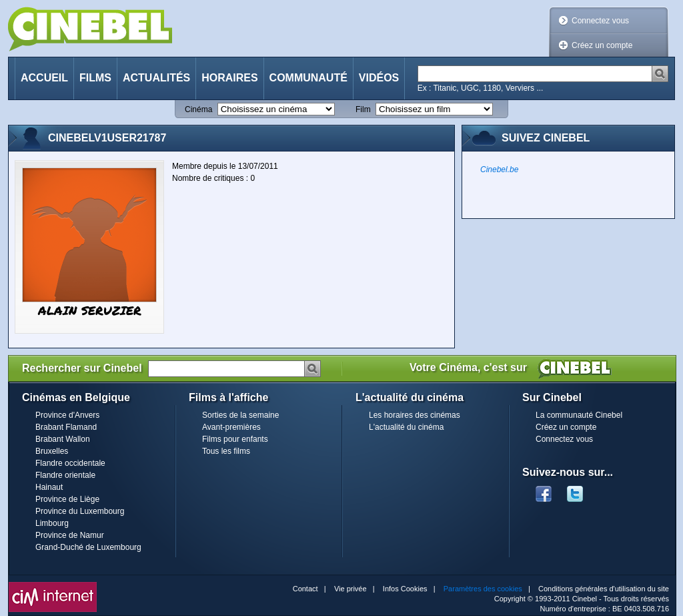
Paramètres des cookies (483, 589)
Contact (305, 589)
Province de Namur (70, 535)
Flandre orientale (65, 475)
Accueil (44, 78)
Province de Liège (67, 499)
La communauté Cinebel (579, 415)
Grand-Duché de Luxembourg (88, 547)
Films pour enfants (235, 439)
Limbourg (52, 523)
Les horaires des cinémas (415, 415)
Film (363, 109)
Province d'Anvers (67, 415)
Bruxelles (52, 451)
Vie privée (351, 589)
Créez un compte (602, 45)
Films (95, 78)
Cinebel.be (499, 170)
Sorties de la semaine (240, 415)
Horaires (229, 78)
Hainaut (49, 487)
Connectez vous (600, 21)
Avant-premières (231, 427)
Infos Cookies (405, 589)
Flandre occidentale (70, 463)
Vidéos (379, 78)
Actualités (156, 78)
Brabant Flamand (66, 427)
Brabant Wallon (63, 439)
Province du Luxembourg (80, 511)
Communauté (308, 78)
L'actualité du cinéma (406, 427)
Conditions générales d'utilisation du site (604, 589)
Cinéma (198, 109)
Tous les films (226, 451)
